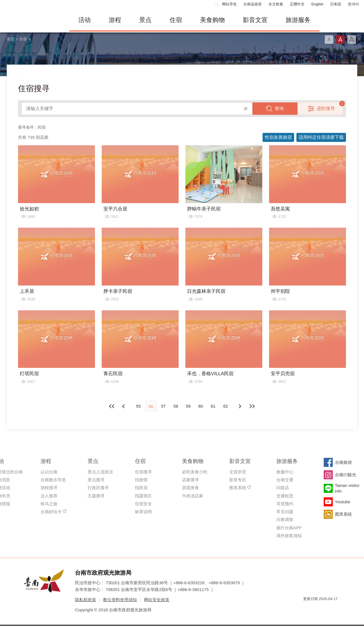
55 (138, 406)
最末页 (252, 406)
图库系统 (238, 488)
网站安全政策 (157, 600)
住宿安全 (143, 504)
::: (217, 4)
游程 (115, 20)
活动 (85, 20)
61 (213, 406)
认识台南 (49, 472)
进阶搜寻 (326, 108)
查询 (279, 108)
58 (176, 406)
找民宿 (141, 488)
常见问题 (285, 512)
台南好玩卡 (51, 512)
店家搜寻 (190, 480)
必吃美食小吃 (195, 472)
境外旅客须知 (289, 536)
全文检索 (276, 4)
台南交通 (285, 480)
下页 (124, 406)
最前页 (112, 406)
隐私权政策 (86, 600)
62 (226, 406)
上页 (240, 406)
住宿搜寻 (143, 472)
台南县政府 (253, 4)
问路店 (283, 488)
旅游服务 (298, 20)
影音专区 (238, 480)
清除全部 (246, 109)
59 (188, 406)
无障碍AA (327, 609)
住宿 (176, 20)
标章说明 (143, 512)
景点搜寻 (96, 480)
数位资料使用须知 (120, 600)
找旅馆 (141, 480)
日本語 (336, 4)
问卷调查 (285, 520)
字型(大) (352, 39)
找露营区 (143, 496)
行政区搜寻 (98, 488)
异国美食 (190, 488)
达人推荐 (49, 496)
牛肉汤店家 (193, 496)
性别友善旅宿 (278, 137)
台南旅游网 (33, 20)
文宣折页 (238, 472)
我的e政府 (307, 609)
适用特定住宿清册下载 (321, 137)
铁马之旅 (49, 504)
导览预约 (285, 504)
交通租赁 (285, 496)
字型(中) (340, 39)
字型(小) (329, 39)
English (317, 4)
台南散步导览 (53, 480)
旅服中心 (285, 472)
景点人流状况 (100, 472)
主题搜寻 (96, 496)
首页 (10, 39)
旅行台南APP (289, 528)
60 (201, 406)
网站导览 (229, 4)
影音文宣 (255, 20)
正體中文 (297, 4)
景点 (145, 20)
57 (163, 406)
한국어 (353, 4)
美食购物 (212, 20)
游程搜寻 (49, 488)
